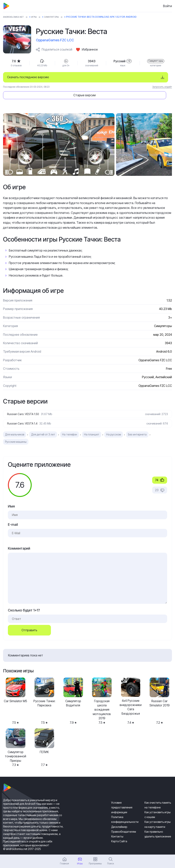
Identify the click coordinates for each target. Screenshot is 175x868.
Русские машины (16, 432)
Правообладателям (124, 822)
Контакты (117, 827)
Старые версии (140, 77)
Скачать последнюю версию (28, 77)
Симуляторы (57, 17)
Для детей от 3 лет (43, 425)
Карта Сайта (119, 832)
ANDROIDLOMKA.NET (15, 17)
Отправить (29, 620)
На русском (114, 425)
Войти (168, 6)
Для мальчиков (15, 425)
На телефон (70, 425)
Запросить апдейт (162, 87)
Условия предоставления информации (122, 798)
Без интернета (137, 425)
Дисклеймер (119, 817)
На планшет (92, 425)
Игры (38, 17)
